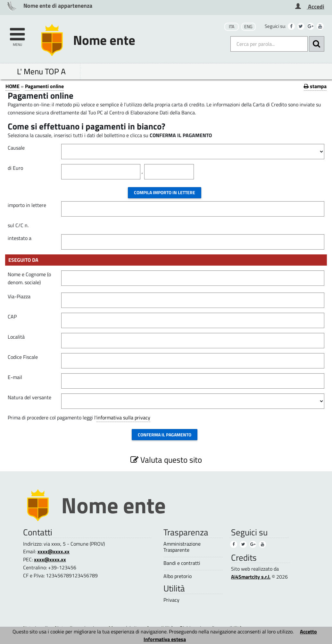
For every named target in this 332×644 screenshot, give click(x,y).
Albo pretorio (178, 576)
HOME (12, 86)
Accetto (308, 632)
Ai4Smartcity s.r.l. (251, 577)
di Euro (15, 168)
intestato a (20, 238)
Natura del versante (29, 397)
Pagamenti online (44, 86)
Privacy (171, 600)
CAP (12, 317)
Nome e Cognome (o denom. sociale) (29, 278)
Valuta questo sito (166, 460)
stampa (315, 86)
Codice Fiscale (23, 357)
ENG (248, 27)
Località (16, 337)
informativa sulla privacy (123, 417)
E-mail (15, 377)
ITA (232, 27)
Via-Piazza (19, 296)
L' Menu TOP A (41, 71)
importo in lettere (27, 205)
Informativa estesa (165, 639)
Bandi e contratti (182, 563)
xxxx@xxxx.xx (54, 551)
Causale (16, 148)
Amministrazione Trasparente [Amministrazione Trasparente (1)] (182, 547)
